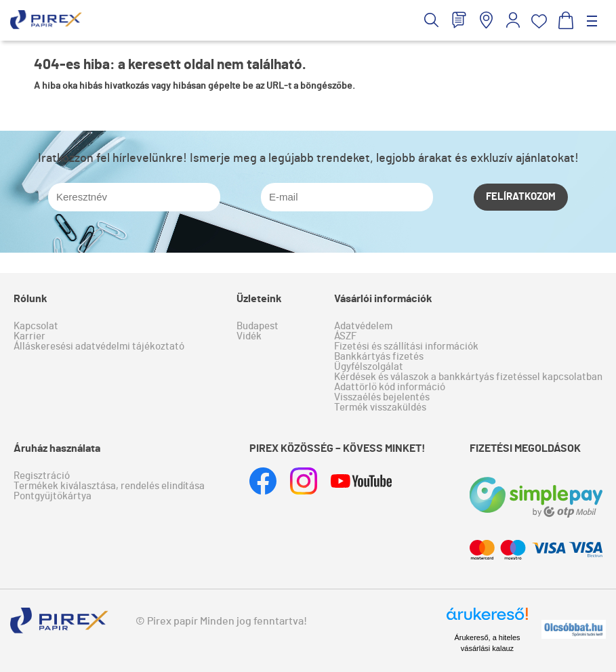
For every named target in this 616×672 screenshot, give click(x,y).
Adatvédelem (363, 326)
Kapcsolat (36, 326)
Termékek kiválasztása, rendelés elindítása (109, 486)
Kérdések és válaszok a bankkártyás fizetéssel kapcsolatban (468, 377)
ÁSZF (345, 336)
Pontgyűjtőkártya (53, 496)
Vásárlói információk (383, 299)
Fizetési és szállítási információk (406, 346)
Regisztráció (42, 476)
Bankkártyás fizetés (379, 357)
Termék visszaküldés (380, 407)
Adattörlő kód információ (390, 387)
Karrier (29, 336)
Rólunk (30, 299)
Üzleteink (259, 299)
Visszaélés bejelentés (382, 397)
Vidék (249, 336)
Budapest (258, 326)
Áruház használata (57, 448)
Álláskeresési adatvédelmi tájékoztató (99, 346)
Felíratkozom (521, 197)
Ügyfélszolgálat (369, 367)
